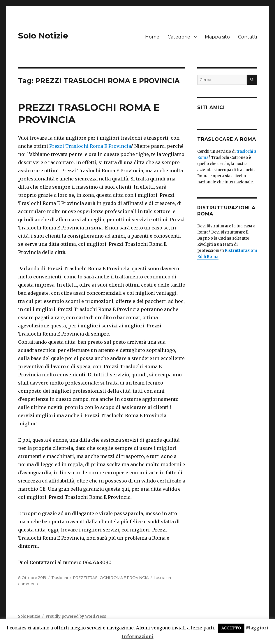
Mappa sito (217, 37)
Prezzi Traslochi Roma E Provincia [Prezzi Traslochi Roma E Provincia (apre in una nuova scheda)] (90, 146)
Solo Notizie (43, 36)
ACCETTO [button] (231, 628)
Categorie (179, 37)
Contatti (247, 37)
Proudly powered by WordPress (76, 616)
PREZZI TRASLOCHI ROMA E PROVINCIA (111, 578)
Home (152, 37)
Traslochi (60, 578)
